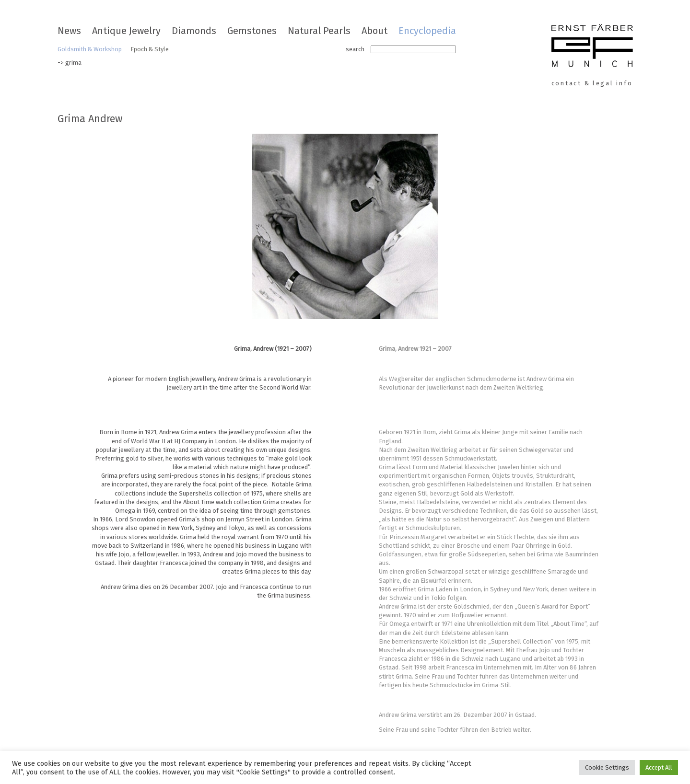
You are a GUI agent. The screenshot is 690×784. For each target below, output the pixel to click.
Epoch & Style (150, 49)
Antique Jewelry (126, 31)
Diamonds (194, 31)
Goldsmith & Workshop (90, 49)
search (355, 49)
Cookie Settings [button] (607, 767)
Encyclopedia (427, 31)
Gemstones (252, 31)
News (69, 31)
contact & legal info (592, 83)
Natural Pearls (319, 31)
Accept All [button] (659, 767)
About (374, 31)
